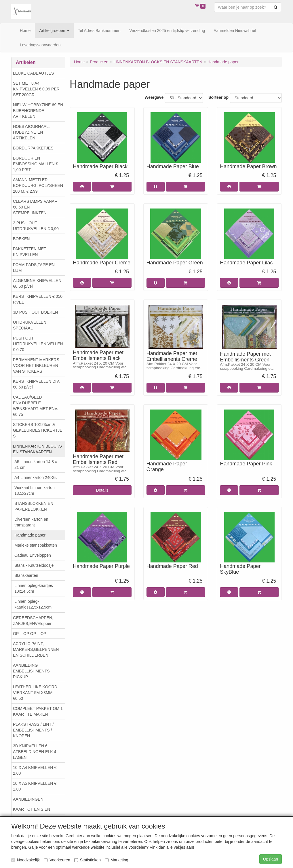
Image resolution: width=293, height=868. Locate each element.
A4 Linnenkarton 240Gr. (36, 477)
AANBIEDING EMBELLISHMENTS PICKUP (31, 671)
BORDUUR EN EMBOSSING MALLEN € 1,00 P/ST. (35, 164)
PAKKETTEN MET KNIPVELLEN (30, 252)
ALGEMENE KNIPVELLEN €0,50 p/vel (37, 283)
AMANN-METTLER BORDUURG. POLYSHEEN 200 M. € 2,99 (38, 185)
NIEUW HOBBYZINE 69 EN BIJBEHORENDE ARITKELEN (38, 111)
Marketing (116, 860)
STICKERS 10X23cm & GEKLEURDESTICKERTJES (38, 430)
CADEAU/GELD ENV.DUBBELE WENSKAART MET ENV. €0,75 (36, 406)
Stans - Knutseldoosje (34, 565)
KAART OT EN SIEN (32, 809)
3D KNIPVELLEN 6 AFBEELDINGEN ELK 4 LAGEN (35, 752)
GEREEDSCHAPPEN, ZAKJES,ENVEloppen (33, 621)
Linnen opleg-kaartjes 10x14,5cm (34, 588)
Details (102, 490)
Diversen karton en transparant (31, 522)
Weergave (154, 97)
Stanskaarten (26, 575)
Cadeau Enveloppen (33, 555)
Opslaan (271, 859)
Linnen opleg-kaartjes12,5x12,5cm (33, 604)
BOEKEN (21, 239)
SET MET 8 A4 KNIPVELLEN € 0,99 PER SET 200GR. (36, 89)
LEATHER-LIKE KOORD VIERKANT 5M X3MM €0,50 (35, 693)
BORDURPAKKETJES (33, 148)
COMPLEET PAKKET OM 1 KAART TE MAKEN (38, 711)
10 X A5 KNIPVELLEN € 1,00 (35, 786)
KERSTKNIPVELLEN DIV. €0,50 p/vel (36, 384)
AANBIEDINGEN (28, 799)
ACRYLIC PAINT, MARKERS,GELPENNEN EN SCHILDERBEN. (36, 649)
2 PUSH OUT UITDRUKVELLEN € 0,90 (36, 226)
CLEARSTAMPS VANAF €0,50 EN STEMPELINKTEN (35, 207)
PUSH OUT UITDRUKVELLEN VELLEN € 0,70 (38, 344)
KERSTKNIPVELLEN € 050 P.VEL (38, 299)
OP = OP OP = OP (30, 634)
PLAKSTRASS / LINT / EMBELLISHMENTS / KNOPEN (33, 730)
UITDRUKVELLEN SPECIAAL (30, 325)
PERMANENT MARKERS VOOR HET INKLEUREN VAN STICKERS (36, 365)
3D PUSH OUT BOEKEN (35, 312)
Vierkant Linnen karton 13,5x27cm (35, 490)
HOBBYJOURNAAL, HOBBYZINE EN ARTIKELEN (31, 132)
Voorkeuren (57, 860)
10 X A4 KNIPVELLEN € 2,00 (35, 770)
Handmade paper (30, 535)
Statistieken (87, 860)
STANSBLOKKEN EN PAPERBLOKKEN (34, 506)
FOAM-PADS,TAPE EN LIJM (34, 268)
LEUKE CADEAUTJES (33, 73)
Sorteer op (218, 97)
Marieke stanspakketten (36, 545)
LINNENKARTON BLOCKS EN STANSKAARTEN (37, 449)
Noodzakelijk (25, 860)
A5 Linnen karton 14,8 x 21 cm (36, 465)
